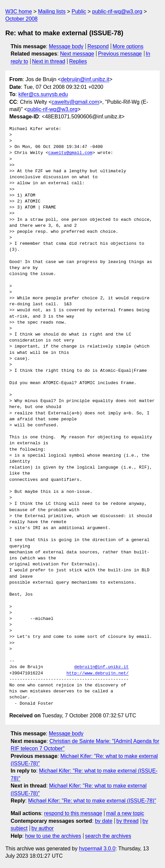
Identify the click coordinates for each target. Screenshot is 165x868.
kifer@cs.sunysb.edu (43, 94)
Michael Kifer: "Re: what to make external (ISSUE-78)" (92, 801)
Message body (66, 46)
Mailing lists (52, 11)
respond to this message (73, 813)
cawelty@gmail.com (75, 102)
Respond (98, 46)
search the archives (108, 836)
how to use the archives (53, 836)
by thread (128, 821)
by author (43, 828)
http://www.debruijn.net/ (98, 673)
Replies (78, 61)
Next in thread (49, 61)
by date (103, 821)
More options (128, 46)
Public (79, 11)
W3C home (19, 11)
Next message (77, 54)
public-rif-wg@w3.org (117, 11)
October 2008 (21, 19)
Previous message (120, 54)
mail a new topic (125, 813)
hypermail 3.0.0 (97, 849)
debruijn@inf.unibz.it (85, 79)
